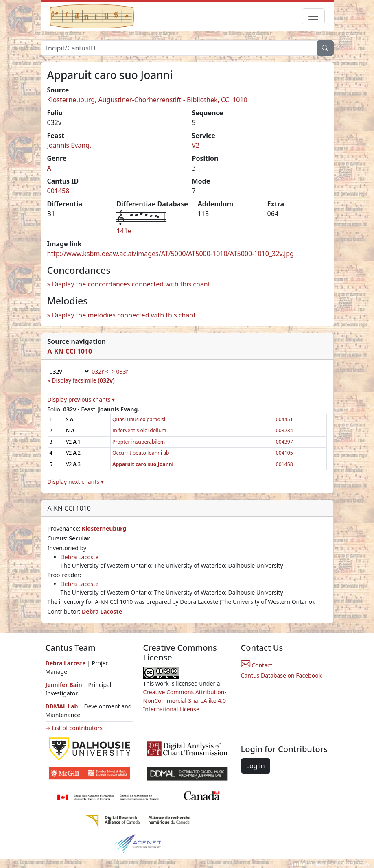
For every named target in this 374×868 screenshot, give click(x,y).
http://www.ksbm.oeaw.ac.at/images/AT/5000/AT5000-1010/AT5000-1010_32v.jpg (171, 254)
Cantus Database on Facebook (281, 675)
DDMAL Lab (62, 706)
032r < (100, 371)
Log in (256, 766)
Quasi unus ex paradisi (139, 419)
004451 (284, 419)
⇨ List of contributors (74, 728)
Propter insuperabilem (139, 442)
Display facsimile (83, 380)
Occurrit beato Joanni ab (141, 453)
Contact (257, 665)
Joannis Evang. (69, 145)
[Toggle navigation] (313, 16)
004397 (284, 442)
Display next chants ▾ (76, 482)
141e (124, 231)
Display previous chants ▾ (81, 399)
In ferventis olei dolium (139, 430)
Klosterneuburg (104, 528)
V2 (196, 145)
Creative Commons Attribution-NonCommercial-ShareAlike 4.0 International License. (185, 701)
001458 (58, 191)
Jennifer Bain (65, 685)
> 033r (120, 371)
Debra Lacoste (80, 557)
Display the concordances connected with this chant (131, 284)
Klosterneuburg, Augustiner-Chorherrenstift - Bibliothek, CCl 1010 (147, 100)
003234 (284, 430)
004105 (284, 453)
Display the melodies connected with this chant (124, 315)
